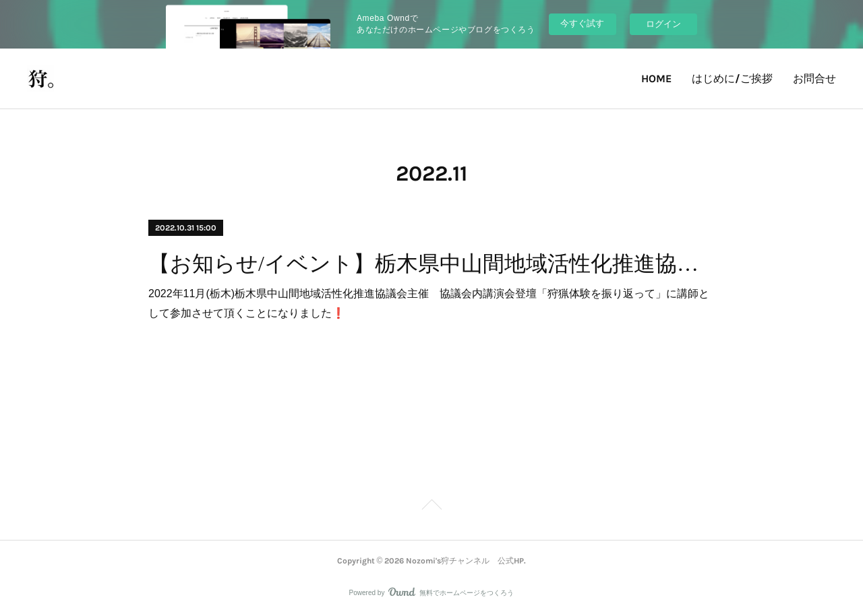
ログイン (663, 24)
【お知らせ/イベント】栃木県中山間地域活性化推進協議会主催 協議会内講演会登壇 (431, 264)
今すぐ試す (582, 23)
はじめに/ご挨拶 (732, 79)
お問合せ (814, 79)
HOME (656, 79)
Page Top (431, 507)
